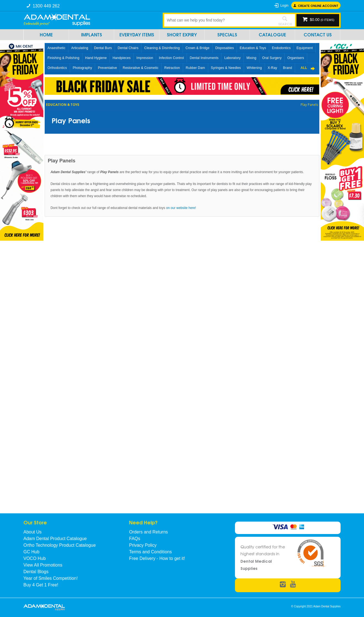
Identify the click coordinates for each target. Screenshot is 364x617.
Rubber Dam (196, 68)
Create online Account (318, 5)
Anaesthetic (56, 48)
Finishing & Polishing (63, 58)
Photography (82, 68)
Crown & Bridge (198, 48)
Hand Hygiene (96, 58)
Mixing (251, 58)
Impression (145, 58)
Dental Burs (103, 48)
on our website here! (181, 208)
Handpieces (121, 58)
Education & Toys (253, 48)
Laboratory (232, 58)
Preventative (107, 68)
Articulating (80, 48)
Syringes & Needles (226, 68)
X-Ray (272, 68)
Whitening (254, 68)
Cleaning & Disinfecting (162, 48)
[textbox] (219, 20)
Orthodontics (57, 68)
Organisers (296, 58)
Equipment (305, 48)
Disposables (225, 48)
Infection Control (171, 58)
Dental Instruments (204, 58)
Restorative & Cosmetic (141, 68)
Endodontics (281, 48)
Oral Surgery (272, 58)
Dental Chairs (128, 48)
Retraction (172, 68)
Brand (287, 68)
